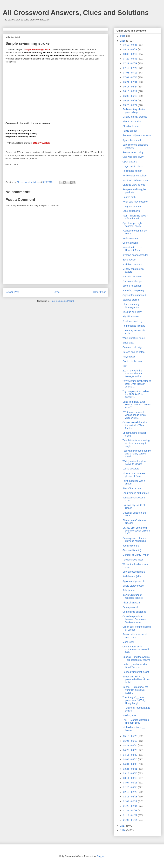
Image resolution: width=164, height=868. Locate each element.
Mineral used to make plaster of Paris (134, 475)
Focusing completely (133, 290)
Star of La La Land (132, 488)
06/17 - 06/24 (130, 87)
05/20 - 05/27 (130, 105)
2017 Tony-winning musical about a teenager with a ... (133, 373)
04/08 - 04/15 (130, 759)
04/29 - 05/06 (130, 745)
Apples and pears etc (134, 581)
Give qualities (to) (132, 550)
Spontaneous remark (134, 572)
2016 (123, 830)
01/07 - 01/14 (130, 820)
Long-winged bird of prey (136, 493)
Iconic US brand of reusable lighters (133, 596)
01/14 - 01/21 (130, 815)
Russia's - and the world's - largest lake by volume (136, 658)
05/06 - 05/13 (130, 741)
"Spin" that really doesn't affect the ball (135, 217)
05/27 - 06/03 (130, 101)
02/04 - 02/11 (130, 801)
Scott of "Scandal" (132, 286)
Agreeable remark (132, 140)
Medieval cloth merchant (135, 180)
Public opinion (130, 131)
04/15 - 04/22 (130, 755)
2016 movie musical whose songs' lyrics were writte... (134, 415)
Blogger (100, 856)
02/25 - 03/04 (130, 787)
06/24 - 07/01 (130, 82)
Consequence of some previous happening (134, 540)
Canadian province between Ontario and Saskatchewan (135, 619)
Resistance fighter (132, 171)
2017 (123, 826)
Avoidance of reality (133, 152)
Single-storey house (133, 586)
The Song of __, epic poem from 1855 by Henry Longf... (134, 700)
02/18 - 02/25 (130, 792)
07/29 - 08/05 (130, 59)
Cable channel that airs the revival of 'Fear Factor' (135, 425)
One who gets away (133, 157)
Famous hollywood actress (137, 135)
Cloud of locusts (131, 126)
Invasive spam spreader (135, 255)
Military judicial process (135, 117)
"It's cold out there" (132, 276)
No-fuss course (131, 238)
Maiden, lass (129, 715)
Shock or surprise (132, 122)
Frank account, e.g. (133, 321)
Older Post (99, 292)
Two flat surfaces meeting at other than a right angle (136, 443)
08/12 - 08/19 (130, 49)
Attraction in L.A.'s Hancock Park (132, 249)
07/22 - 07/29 (130, 63)
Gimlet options (130, 243)
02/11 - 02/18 (130, 797)
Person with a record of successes (135, 636)
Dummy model (130, 607)
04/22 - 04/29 (130, 750)
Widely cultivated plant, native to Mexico (135, 463)
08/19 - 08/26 (130, 45)
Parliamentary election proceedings (134, 111)
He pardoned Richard (134, 326)
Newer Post (12, 292)
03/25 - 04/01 (130, 769)
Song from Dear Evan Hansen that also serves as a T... (137, 405)
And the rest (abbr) (132, 576)
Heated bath (129, 197)
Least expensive (131, 211)
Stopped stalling (131, 300)
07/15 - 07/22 (130, 68)
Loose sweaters (131, 469)
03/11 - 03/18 (130, 778)
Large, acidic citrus (132, 166)
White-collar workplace (135, 176)
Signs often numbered (134, 295)
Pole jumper (129, 590)
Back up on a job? (132, 312)
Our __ (126, 366)
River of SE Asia (131, 603)
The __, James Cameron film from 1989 (136, 721)
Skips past (128, 343)
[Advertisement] (56, 90)
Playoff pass (129, 357)
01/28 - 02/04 (130, 806)
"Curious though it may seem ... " (135, 232)
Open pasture (130, 162)
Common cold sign (132, 347)
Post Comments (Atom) (62, 301)
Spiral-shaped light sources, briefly (132, 225)
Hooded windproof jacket (136, 672)
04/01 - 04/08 (130, 764)
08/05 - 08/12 (130, 54)
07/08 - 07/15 (130, 73)
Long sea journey (132, 206)
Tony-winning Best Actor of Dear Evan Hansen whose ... (137, 384)
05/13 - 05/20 (130, 736)
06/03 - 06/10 (130, 96)
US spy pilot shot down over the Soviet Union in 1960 (136, 531)
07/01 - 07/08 (130, 77)
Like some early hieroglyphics (131, 306)
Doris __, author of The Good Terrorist (135, 666)
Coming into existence (134, 612)
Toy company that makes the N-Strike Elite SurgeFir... (136, 394)
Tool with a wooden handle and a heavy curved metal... (137, 454)
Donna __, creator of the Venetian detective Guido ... (135, 690)
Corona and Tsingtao (134, 352)
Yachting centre (131, 546)
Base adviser (129, 260)
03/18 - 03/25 (130, 773)
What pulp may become (135, 202)
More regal (128, 642)
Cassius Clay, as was (134, 185)
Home (56, 292)
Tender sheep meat (133, 560)
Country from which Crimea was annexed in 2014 (136, 649)
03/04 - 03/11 (130, 783)
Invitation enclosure (133, 264)
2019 (123, 36)
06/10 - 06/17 (130, 91)
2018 (123, 41)
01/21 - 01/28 (130, 811)
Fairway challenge (132, 281)
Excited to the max (132, 361)
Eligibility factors (131, 317)
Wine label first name (134, 338)
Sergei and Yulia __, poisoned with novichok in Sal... (136, 679)
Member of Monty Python (136, 555)
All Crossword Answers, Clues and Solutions (76, 13)
